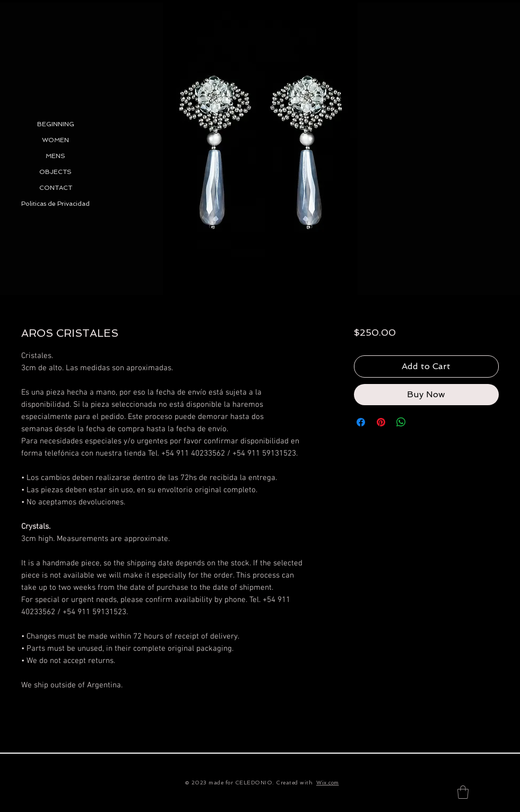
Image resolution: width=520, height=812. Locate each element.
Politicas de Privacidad (55, 204)
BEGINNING (56, 124)
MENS (55, 156)
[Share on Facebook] (361, 422)
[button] (463, 792)
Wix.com (328, 783)
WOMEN (55, 140)
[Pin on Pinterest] (381, 422)
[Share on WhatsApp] (401, 422)
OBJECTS (55, 172)
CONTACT (56, 188)
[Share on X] (421, 422)
